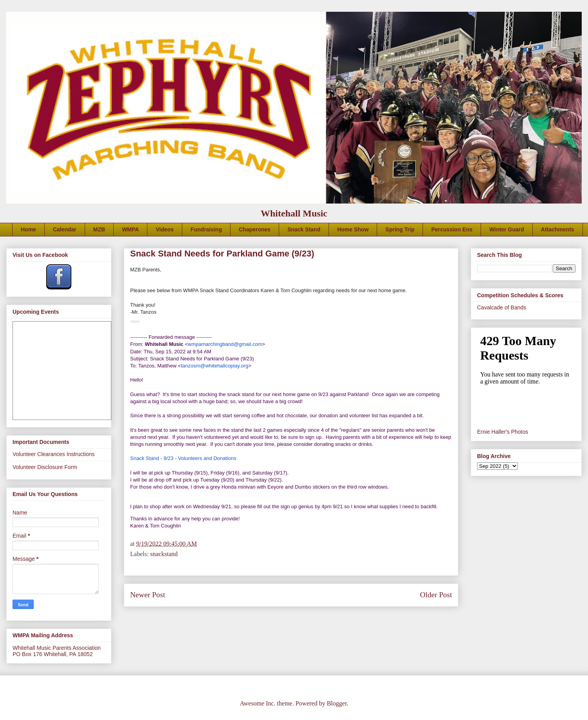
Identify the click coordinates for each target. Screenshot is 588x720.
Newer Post (148, 595)
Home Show (353, 229)
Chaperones (255, 229)
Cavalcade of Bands (502, 307)
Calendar (65, 229)
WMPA (130, 229)
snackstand (164, 554)
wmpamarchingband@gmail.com (225, 344)
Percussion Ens (452, 229)
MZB (99, 229)
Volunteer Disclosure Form (45, 467)
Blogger (337, 703)
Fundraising (206, 229)
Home (28, 229)
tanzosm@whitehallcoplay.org (214, 366)
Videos (165, 229)
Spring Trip (400, 229)
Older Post (436, 595)
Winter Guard (507, 229)
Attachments (558, 229)
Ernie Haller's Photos (503, 432)
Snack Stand (304, 229)
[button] (135, 322)
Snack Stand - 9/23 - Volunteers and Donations (183, 458)
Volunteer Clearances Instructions (54, 454)
